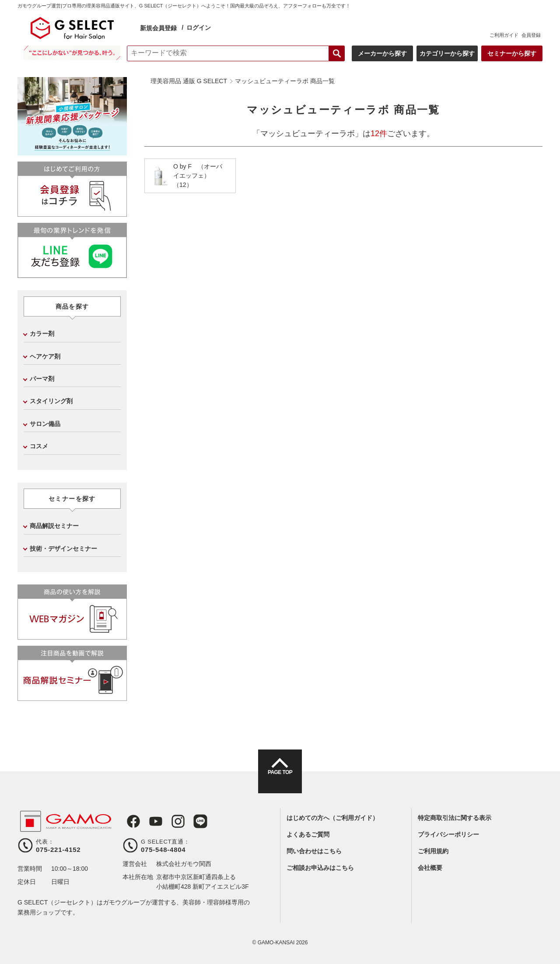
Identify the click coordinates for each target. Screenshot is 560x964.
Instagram (170, 821)
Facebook (129, 821)
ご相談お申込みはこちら (320, 868)
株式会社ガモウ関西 (184, 864)
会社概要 (430, 868)
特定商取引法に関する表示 (455, 818)
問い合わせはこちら (314, 851)
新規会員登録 (158, 28)
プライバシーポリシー (448, 834)
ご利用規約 (433, 851)
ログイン (199, 28)
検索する (337, 53)
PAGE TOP (280, 779)
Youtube (150, 821)
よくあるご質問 (308, 834)
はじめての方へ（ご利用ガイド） (332, 818)
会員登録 (531, 35)
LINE (190, 821)
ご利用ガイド (504, 35)
